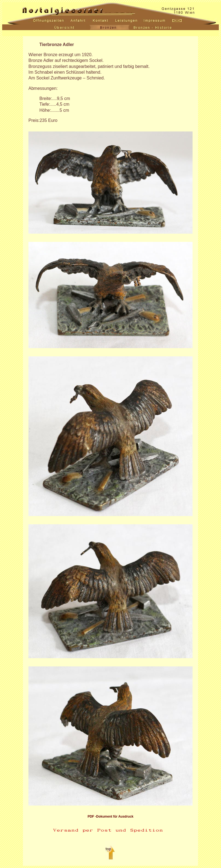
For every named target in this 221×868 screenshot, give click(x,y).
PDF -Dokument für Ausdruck (111, 817)
